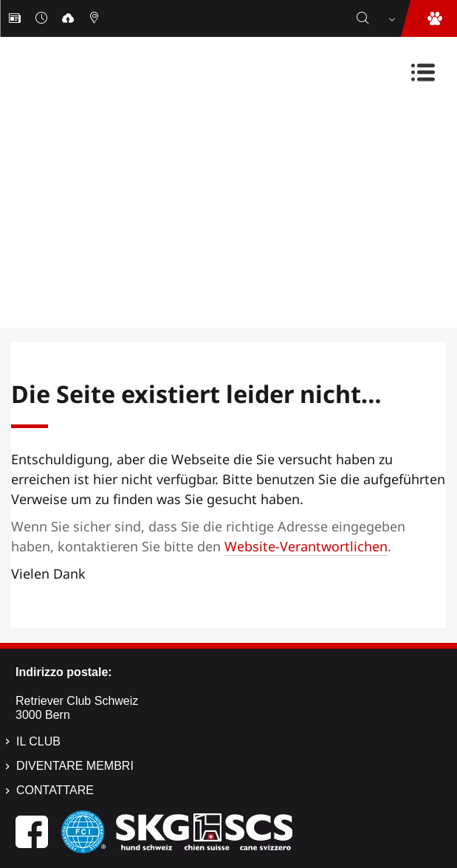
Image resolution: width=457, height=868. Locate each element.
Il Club (38, 741)
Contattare (55, 790)
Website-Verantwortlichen (306, 546)
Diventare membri (75, 766)
